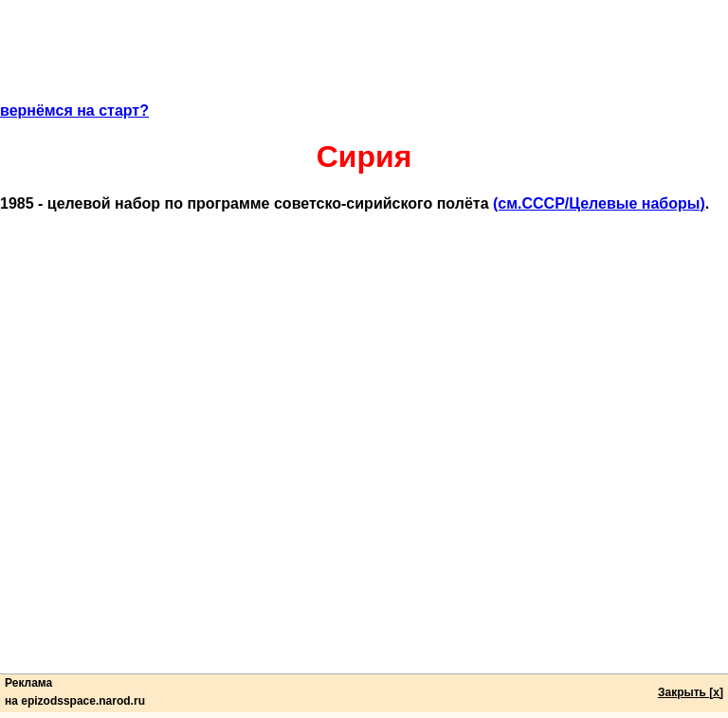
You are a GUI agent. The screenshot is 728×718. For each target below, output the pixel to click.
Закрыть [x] (691, 692)
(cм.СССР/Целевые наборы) (599, 203)
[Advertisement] (364, 60)
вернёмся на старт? (74, 110)
